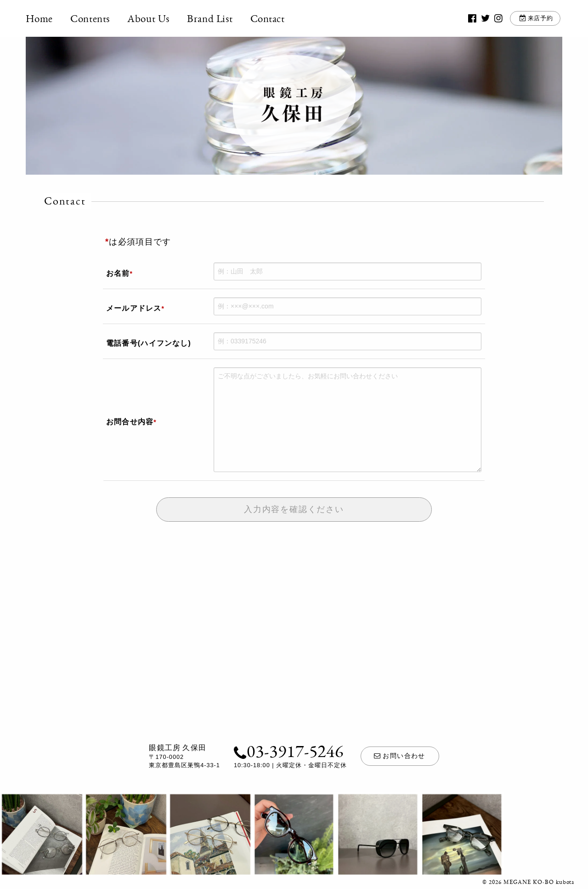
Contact (268, 18)
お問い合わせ (400, 756)
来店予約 (540, 18)
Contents (90, 18)
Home (39, 18)
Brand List (210, 18)
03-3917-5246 (289, 751)
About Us (149, 18)
